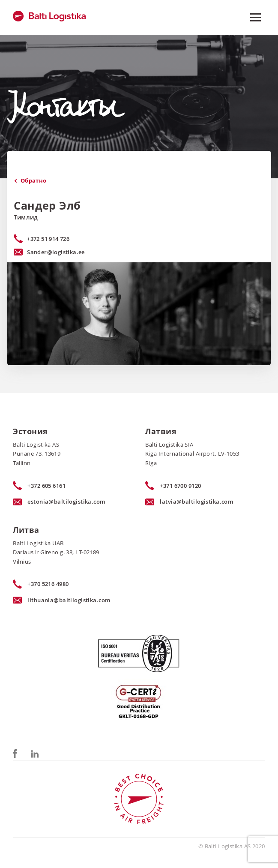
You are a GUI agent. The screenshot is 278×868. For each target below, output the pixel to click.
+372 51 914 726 (48, 239)
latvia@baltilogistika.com (189, 502)
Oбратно (30, 180)
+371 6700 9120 (173, 486)
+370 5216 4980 (41, 584)
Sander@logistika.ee (49, 252)
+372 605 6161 (39, 486)
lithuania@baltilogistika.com (61, 600)
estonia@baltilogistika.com (59, 502)
